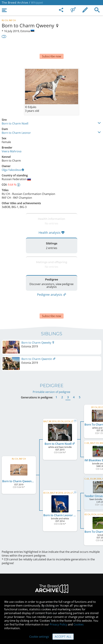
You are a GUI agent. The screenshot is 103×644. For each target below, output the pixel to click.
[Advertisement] (51, 47)
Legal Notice (51, 590)
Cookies (79, 624)
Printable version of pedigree (51, 375)
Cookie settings (39, 637)
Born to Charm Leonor (16, 122)
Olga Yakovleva (13, 160)
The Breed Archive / (16, 3)
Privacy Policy (58, 624)
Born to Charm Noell (15, 113)
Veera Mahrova (12, 141)
